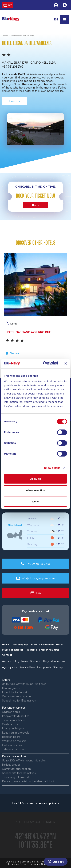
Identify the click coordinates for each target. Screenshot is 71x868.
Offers (33, 644)
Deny (36, 501)
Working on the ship (14, 741)
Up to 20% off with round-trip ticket (24, 684)
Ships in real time (49, 650)
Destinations (47, 644)
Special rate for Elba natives (19, 700)
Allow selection (35, 490)
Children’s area (11, 712)
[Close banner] (66, 363)
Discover (15, 101)
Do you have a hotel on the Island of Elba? (28, 781)
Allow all (36, 479)
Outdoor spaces (12, 745)
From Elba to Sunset (15, 692)
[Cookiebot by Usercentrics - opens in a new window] (44, 363)
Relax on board (11, 737)
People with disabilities (16, 716)
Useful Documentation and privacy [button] (36, 803)
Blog (16, 661)
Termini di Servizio (40, 864)
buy (8, 5)
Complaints (44, 667)
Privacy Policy (18, 864)
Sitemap (58, 667)
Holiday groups (11, 688)
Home (5, 644)
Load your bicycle (13, 728)
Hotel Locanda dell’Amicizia (22, 36)
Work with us (27, 667)
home (5, 36)
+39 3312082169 (13, 67)
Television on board (14, 749)
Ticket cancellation (14, 720)
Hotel (59, 644)
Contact (7, 655)
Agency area (10, 667)
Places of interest (13, 650)
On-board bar (10, 724)
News (25, 661)
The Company (19, 644)
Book (36, 205)
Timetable (31, 650)
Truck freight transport (16, 777)
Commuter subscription (16, 696)
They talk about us (54, 661)
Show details (52, 468)
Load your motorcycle (16, 733)
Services (35, 661)
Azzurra (7, 661)
